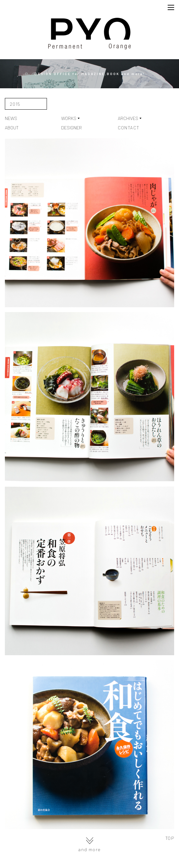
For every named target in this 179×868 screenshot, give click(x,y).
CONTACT (129, 128)
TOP (170, 838)
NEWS (11, 118)
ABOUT (12, 128)
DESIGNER (72, 128)
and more (89, 845)
